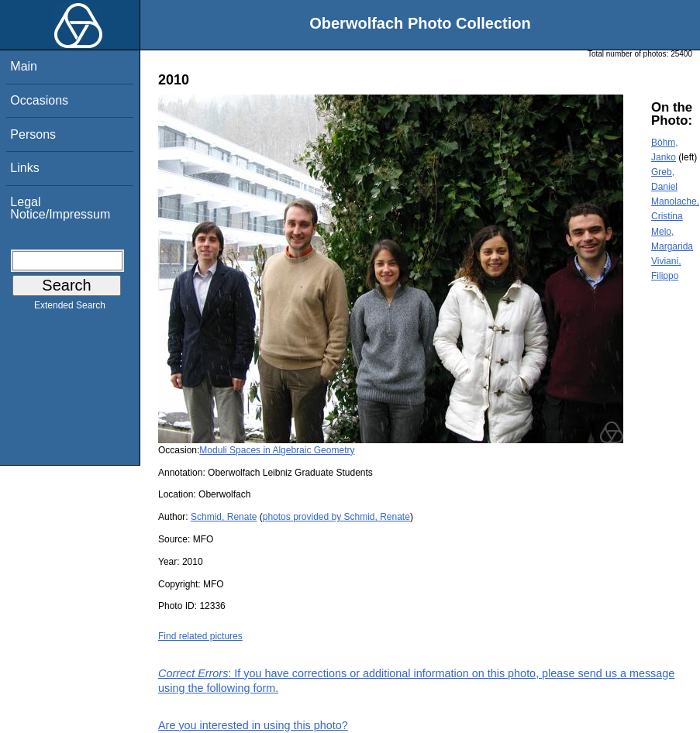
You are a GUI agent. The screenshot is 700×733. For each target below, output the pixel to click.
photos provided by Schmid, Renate (336, 517)
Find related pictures (200, 636)
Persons (33, 134)
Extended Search (70, 308)
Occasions (39, 100)
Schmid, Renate (224, 517)
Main (24, 66)
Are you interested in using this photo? (253, 725)
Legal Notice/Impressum (60, 208)
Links (24, 168)
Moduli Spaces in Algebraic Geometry (277, 450)
